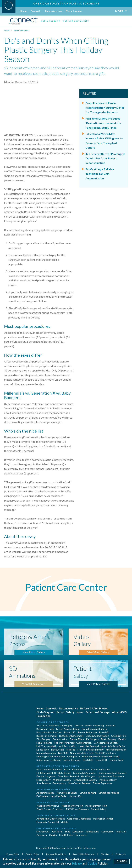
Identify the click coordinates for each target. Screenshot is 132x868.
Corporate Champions (79, 819)
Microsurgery (44, 780)
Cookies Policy (33, 854)
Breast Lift (70, 732)
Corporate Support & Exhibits (52, 822)
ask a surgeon (51, 21)
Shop (68, 832)
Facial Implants (44, 743)
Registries (121, 832)
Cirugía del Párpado (109, 793)
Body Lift (111, 725)
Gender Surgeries (46, 776)
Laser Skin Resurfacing (113, 746)
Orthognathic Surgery (85, 780)
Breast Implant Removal (95, 729)
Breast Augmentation (68, 729)
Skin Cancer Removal (79, 783)
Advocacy (42, 835)
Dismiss (122, 861)
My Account (43, 832)
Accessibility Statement (84, 854)
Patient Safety (65, 712)
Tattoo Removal (72, 760)
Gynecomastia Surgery (106, 743)
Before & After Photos (94, 708)
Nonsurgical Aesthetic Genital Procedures (93, 753)
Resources (81, 835)
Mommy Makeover (46, 753)
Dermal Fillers (77, 739)
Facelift (122, 739)
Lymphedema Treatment (111, 776)
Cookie (92, 863)
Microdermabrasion (116, 750)
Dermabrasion (60, 739)
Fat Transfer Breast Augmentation (73, 743)
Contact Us (121, 854)
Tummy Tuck (116, 760)
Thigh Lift (88, 760)
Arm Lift (79, 725)
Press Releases (21, 31)
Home (23, 11)
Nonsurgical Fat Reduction (51, 756)
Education (78, 832)
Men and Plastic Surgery (90, 750)
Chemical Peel (119, 736)
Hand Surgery (88, 776)
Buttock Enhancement (71, 736)
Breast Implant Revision (49, 732)
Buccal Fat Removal (47, 736)
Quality (53, 835)
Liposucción (75, 796)
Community (107, 832)
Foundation (43, 716)
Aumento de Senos (67, 793)
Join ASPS (57, 832)
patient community (76, 21)
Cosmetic (36, 11)
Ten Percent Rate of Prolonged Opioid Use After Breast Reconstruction (105, 158)
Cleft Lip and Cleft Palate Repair (54, 773)
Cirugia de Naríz (88, 793)
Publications (92, 832)
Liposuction (43, 750)
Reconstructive (53, 11)
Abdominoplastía (45, 793)
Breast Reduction (87, 732)
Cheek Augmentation (97, 736)
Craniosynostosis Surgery (113, 773)
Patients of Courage (98, 712)
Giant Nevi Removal (68, 776)
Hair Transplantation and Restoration (56, 746)
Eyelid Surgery (109, 739)
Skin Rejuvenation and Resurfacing (101, 756)
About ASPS (119, 712)
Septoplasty (59, 783)
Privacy (77, 863)
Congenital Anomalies (85, 773)
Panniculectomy (108, 780)
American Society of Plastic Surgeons (66, 3)
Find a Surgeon (74, 11)
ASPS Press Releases (77, 809)
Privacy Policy (13, 854)
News (7, 31)
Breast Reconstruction (77, 769)
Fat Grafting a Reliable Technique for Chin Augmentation (100, 174)
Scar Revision (44, 783)
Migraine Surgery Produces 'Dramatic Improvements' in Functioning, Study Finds (103, 123)
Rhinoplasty (73, 756)
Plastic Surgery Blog (72, 806)
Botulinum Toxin (45, 729)
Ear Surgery (92, 739)
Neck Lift (63, 753)
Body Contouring (95, 725)
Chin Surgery (43, 739)
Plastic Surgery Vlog (96, 806)
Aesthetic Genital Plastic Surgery (54, 725)
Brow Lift (104, 732)
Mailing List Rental (103, 819)
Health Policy (66, 835)
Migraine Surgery (62, 780)
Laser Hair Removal (89, 746)
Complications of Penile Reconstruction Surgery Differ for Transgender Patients (105, 108)
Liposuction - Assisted (63, 750)
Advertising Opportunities (51, 819)
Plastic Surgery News (48, 806)
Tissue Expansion (102, 783)
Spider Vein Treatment (49, 760)
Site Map (105, 854)
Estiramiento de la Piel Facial (51, 796)
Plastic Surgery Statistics (50, 809)
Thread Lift (101, 760)
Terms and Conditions (56, 854)
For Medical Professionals (56, 828)
